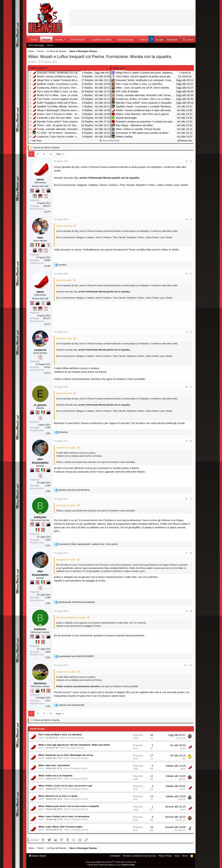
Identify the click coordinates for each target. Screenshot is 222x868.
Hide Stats (36, 141)
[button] (65, 40)
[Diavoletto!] (32, 191)
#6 (191, 441)
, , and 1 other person (88, 544)
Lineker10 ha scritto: (66, 448)
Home (34, 40)
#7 (191, 499)
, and (74, 490)
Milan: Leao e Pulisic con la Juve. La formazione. (64, 816)
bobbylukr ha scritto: (66, 560)
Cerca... (51, 45)
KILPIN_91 (181, 738)
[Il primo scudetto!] (38, 245)
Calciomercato (125, 40)
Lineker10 (40, 350)
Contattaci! (115, 856)
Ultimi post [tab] (119, 68)
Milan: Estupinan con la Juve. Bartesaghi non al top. (66, 755)
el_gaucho (40, 405)
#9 (191, 611)
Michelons (40, 683)
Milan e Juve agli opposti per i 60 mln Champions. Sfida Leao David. (74, 745)
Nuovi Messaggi (36, 45)
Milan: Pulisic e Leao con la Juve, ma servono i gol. (66, 786)
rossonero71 (180, 830)
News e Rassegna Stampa (72, 738)
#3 (191, 274)
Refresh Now (185, 141)
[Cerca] (188, 40)
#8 (191, 553)
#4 (191, 332)
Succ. (59, 154)
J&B (184, 759)
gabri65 (182, 779)
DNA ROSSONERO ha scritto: (71, 618)
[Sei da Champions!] (43, 191)
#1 (191, 161)
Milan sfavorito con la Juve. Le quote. (58, 796)
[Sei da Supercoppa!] (35, 196)
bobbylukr (40, 517)
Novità (59, 40)
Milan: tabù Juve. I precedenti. (54, 765)
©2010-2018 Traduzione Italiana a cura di (111, 865)
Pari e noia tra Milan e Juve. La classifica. (60, 735)
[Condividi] (186, 161)
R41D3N (182, 799)
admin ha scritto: (64, 226)
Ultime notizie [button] (38, 68)
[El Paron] (38, 191)
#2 (191, 219)
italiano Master (38, 856)
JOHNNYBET (78, 40)
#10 (190, 665)
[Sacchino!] (40, 196)
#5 (191, 387)
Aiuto (177, 856)
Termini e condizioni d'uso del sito (139, 856)
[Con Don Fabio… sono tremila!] (48, 191)
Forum (46, 40)
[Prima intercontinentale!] (46, 196)
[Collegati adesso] (40, 513)
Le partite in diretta (101, 40)
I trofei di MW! (146, 40)
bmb (40, 238)
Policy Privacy (165, 856)
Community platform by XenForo (111, 862)
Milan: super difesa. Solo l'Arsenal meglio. (61, 827)
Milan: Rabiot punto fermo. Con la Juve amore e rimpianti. (69, 806)
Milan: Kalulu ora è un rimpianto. (56, 776)
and (76, 656)
